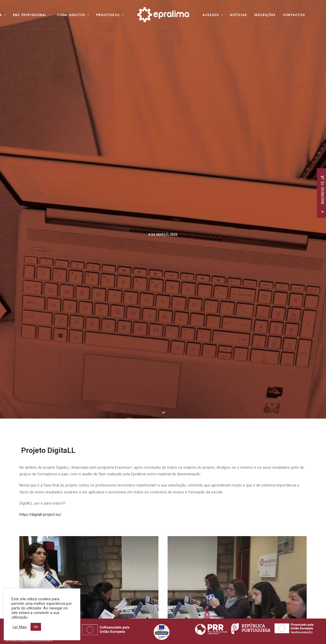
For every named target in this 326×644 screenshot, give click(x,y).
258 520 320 (61, 501)
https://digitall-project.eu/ (40, 218)
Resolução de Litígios (127, 519)
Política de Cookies (125, 513)
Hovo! (115, 615)
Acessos (213, 15)
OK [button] (36, 627)
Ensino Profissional (205, 499)
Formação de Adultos (208, 507)
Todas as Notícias (163, 446)
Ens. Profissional (32, 15)
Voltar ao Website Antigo (132, 500)
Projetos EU (110, 15)
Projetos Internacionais (209, 514)
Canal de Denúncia (125, 526)
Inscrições (265, 15)
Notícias (239, 15)
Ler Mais (20, 627)
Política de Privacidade (129, 507)
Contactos (294, 15)
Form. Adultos (73, 15)
